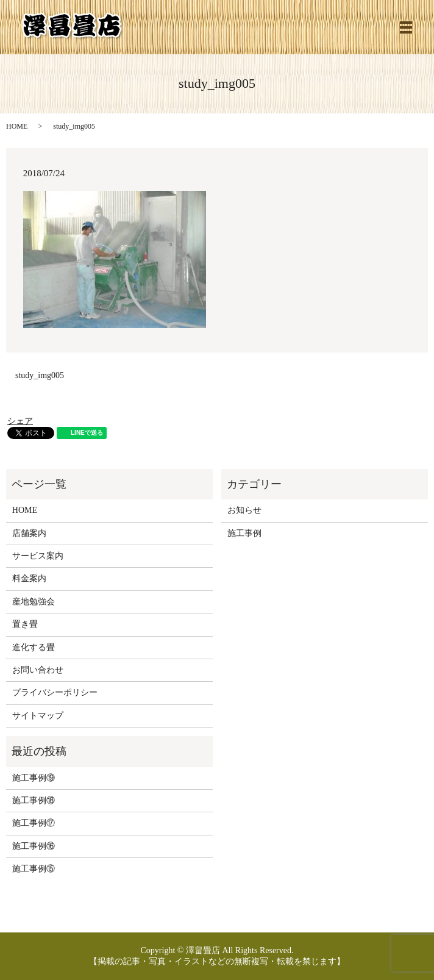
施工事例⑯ (34, 846)
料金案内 (29, 578)
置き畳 (25, 624)
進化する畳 (34, 647)
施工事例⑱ (34, 800)
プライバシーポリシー (55, 692)
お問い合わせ (38, 670)
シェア (20, 421)
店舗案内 (29, 533)
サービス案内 (38, 556)
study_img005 (40, 375)
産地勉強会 (34, 602)
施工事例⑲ (34, 778)
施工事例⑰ (34, 823)
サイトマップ (38, 716)
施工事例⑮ (34, 869)
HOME (17, 126)
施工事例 (244, 533)
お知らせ (244, 510)
